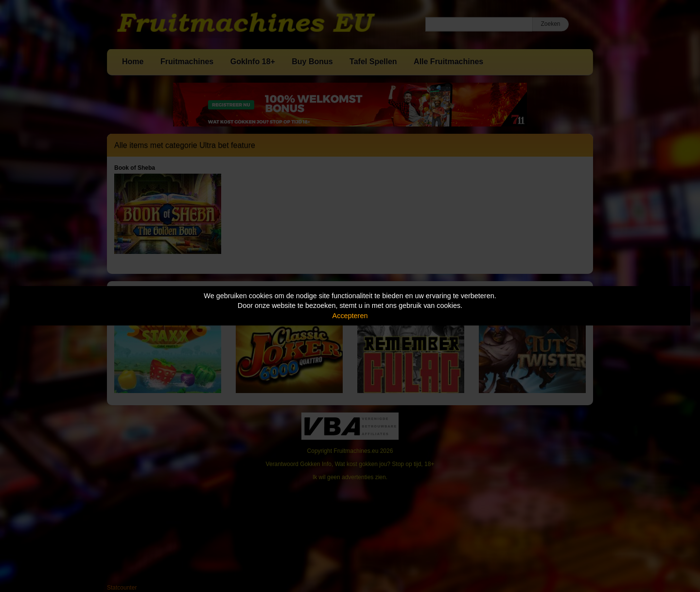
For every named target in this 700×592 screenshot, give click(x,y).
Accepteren (350, 316)
